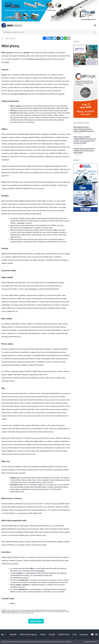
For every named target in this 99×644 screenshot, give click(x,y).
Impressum (84, 634)
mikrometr (20, 223)
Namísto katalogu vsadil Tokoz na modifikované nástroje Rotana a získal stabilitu (84, 151)
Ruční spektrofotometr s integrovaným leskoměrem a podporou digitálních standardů (84, 129)
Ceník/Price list (64, 634)
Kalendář (13, 634)
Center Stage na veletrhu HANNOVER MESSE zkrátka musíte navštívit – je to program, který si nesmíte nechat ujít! (85, 140)
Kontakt (52, 634)
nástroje (38, 59)
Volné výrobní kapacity (28, 634)
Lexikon (43, 634)
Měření (4, 75)
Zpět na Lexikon (10, 38)
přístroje (32, 59)
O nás (74, 634)
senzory (61, 94)
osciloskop (14, 94)
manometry (41, 571)
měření (7, 62)
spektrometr (23, 94)
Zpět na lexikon (36, 621)
